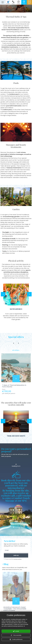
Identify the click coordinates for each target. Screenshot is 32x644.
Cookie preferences (16, 639)
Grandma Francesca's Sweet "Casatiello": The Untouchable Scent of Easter (15, 609)
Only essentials (16, 635)
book (24, 3)
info (29, 3)
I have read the (13, 559)
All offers (16, 350)
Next (29, 294)
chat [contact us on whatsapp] (19, 3)
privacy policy (18, 559)
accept (16, 631)
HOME (8, 2)
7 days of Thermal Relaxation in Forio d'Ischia (14, 386)
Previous (3, 294)
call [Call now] (13, 3)
